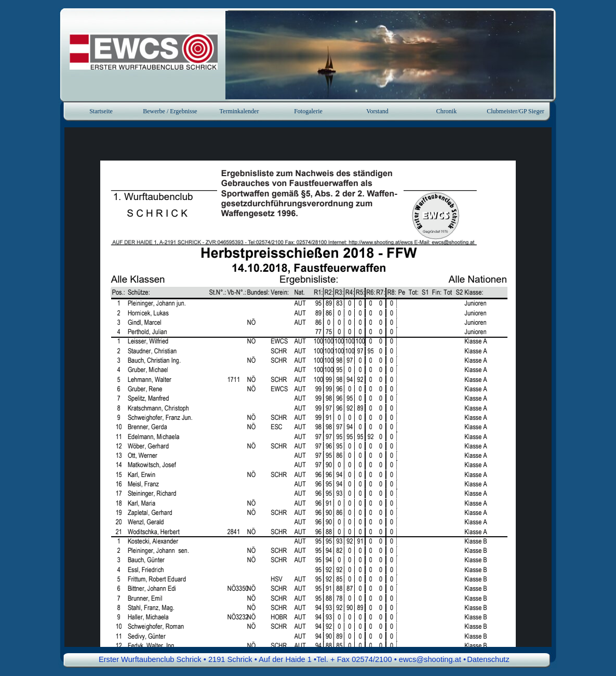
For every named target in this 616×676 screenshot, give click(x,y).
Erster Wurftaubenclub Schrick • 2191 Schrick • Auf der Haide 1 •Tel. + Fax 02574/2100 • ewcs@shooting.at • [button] (282, 659)
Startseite (101, 111)
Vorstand (377, 111)
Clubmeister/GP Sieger (515, 111)
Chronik (446, 111)
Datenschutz (488, 659)
